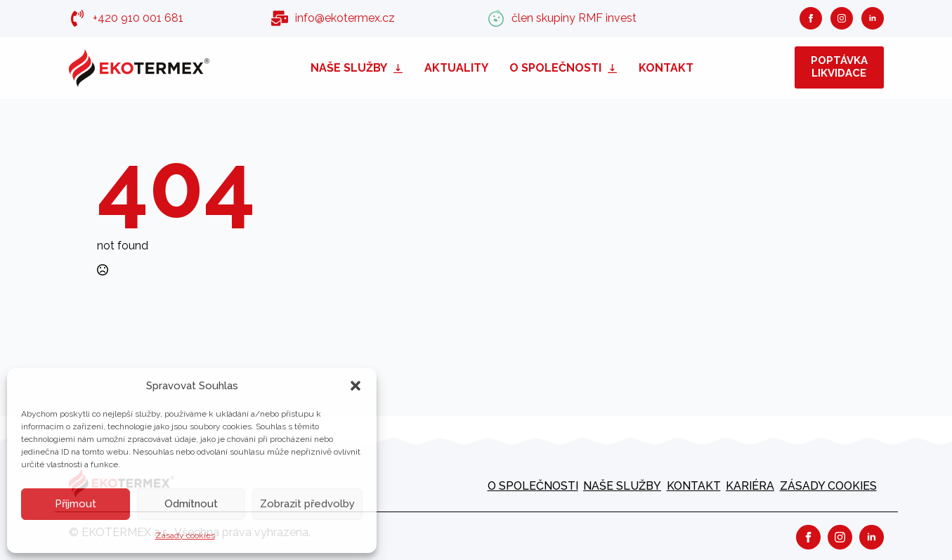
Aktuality (456, 68)
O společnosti (555, 68)
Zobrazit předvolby (307, 504)
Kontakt (666, 68)
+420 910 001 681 (138, 18)
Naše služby (349, 68)
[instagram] (842, 18)
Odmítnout (191, 504)
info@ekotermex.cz (345, 18)
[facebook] (811, 18)
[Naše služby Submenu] (400, 68)
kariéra (750, 486)
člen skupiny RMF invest (574, 18)
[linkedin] (873, 18)
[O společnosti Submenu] (615, 68)
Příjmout (76, 504)
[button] (356, 386)
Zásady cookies (185, 535)
